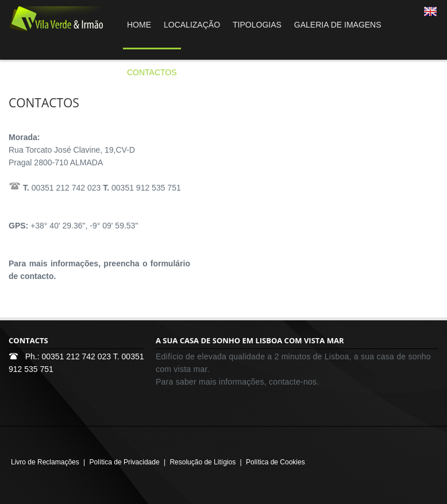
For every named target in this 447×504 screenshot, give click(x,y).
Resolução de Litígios (203, 462)
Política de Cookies (275, 462)
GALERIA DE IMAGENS (338, 25)
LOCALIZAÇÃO (192, 25)
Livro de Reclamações (45, 462)
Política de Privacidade (125, 462)
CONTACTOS (152, 72)
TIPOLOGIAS (257, 25)
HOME (139, 25)
